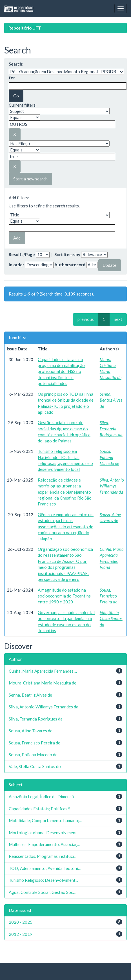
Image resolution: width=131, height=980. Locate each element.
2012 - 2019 (21, 934)
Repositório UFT (25, 28)
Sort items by (67, 254)
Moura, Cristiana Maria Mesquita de (43, 683)
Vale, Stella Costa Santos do (111, 618)
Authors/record (70, 265)
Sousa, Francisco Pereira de (108, 596)
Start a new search (30, 179)
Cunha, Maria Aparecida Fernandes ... (43, 671)
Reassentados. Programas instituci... (43, 856)
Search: (16, 64)
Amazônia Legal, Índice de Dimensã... (43, 796)
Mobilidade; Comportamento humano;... (45, 820)
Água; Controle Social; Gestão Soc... (42, 892)
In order (16, 265)
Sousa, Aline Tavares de (31, 731)
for (12, 78)
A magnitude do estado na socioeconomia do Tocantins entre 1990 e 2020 (64, 596)
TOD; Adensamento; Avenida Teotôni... (45, 868)
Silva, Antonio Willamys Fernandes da (112, 486)
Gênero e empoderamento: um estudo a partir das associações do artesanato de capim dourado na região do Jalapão (66, 527)
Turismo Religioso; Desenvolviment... (43, 880)
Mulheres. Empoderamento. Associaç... (44, 844)
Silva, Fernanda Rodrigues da (111, 429)
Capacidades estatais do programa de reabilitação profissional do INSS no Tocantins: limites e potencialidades (61, 372)
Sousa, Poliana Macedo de (109, 457)
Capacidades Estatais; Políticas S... (41, 809)
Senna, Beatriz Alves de (111, 400)
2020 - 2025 (21, 922)
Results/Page (22, 254)
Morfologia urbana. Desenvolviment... (44, 833)
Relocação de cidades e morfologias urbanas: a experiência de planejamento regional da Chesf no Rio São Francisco (65, 492)
